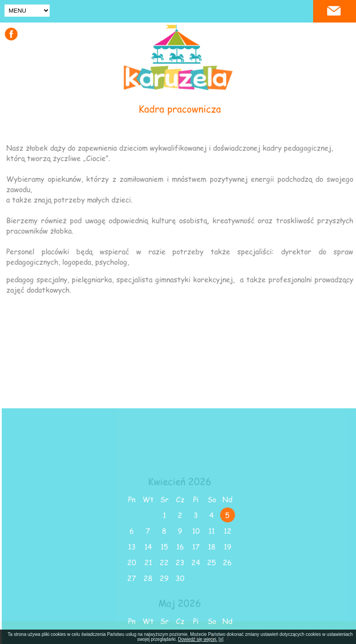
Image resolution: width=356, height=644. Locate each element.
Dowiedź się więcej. (198, 639)
